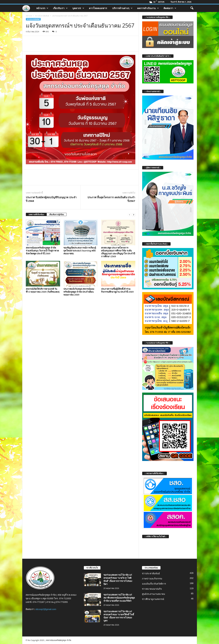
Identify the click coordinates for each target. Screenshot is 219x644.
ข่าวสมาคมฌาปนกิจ (152, 589)
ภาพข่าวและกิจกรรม (152, 579)
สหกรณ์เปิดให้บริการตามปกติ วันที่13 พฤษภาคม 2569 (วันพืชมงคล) (43, 290)
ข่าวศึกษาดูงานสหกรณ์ (153, 599)
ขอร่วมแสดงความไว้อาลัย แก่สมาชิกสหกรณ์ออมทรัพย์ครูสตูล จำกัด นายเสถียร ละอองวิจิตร (119, 598)
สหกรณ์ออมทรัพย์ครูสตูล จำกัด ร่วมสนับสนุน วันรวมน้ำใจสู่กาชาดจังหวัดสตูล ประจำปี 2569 (42, 251)
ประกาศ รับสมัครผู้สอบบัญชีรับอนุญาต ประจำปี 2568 (51, 199)
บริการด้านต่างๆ (122, 8)
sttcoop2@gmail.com (46, 609)
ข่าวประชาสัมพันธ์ (42, 16)
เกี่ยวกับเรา (60, 8)
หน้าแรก (42, 8)
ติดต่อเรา (170, 8)
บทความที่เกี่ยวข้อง (36, 214)
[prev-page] (130, 215)
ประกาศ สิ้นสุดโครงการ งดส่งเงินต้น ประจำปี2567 (111, 199)
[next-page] (134, 215)
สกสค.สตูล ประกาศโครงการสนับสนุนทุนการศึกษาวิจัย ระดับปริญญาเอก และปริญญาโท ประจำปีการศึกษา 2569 (118, 252)
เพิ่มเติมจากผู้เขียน (57, 214)
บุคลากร (78, 8)
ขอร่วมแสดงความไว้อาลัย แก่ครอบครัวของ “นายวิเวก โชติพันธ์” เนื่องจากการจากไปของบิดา (118, 579)
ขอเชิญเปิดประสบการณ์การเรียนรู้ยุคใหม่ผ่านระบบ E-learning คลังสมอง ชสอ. (80, 251)
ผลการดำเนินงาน (148, 8)
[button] (192, 8)
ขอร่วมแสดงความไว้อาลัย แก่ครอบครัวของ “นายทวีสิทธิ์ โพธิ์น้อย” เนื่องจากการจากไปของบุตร (119, 616)
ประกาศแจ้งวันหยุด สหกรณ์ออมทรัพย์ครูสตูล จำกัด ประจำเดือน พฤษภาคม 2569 (79, 292)
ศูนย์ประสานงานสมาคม (154, 594)
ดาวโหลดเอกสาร (98, 8)
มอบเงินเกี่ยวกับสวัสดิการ (154, 584)
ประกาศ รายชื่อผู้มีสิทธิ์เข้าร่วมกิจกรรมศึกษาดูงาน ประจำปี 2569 (117, 290)
